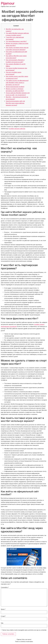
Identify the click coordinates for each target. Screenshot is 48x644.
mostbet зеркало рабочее (17, 129)
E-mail (3, 616)
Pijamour (8, 3)
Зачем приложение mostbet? (15, 87)
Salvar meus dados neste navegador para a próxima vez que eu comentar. (24, 630)
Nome (3, 609)
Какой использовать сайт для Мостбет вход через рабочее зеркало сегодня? (15, 103)
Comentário (5, 587)
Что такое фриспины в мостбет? (16, 41)
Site (2, 623)
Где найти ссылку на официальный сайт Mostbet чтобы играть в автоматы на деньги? (17, 83)
